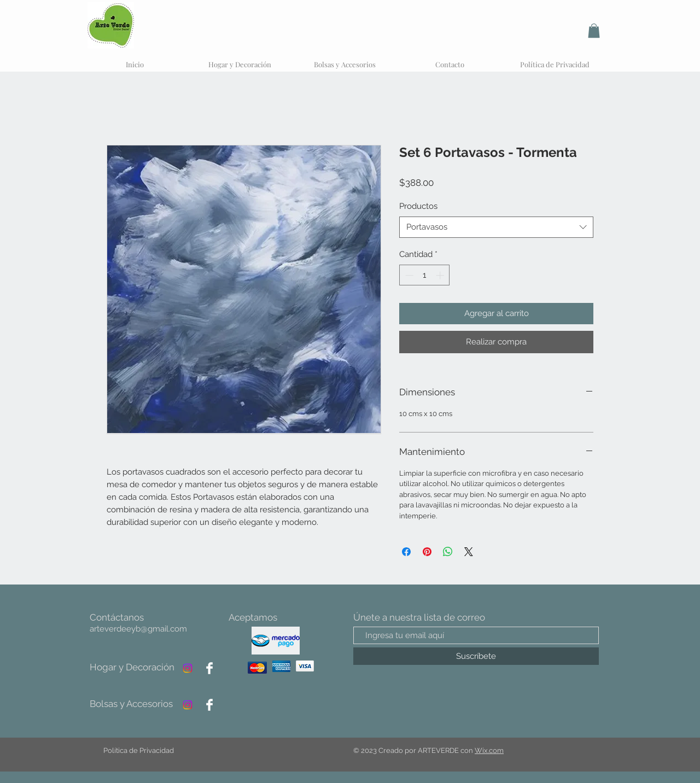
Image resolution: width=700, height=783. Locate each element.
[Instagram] (188, 668)
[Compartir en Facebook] (406, 552)
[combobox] (496, 227)
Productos (418, 206)
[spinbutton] (425, 275)
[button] (594, 31)
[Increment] (441, 275)
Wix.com (489, 750)
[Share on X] (469, 552)
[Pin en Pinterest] (427, 552)
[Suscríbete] (476, 656)
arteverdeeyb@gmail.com (138, 629)
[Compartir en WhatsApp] (448, 552)
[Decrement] (408, 275)
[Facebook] (209, 668)
